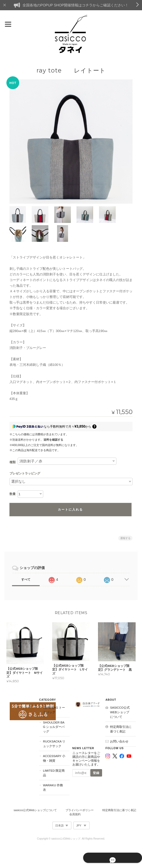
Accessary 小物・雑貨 (54, 758)
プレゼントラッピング (25, 473)
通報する (125, 537)
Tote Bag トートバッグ (54, 709)
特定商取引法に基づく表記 (121, 728)
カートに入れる (70, 509)
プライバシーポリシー (80, 809)
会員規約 (75, 814)
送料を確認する (53, 439)
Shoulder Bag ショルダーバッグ (53, 726)
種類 (13, 462)
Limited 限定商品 (54, 772)
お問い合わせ (119, 741)
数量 (13, 493)
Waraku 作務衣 (53, 787)
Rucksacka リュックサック (54, 743)
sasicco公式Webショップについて (121, 711)
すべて (26, 579)
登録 (96, 772)
